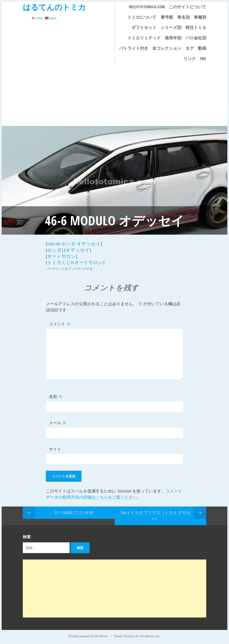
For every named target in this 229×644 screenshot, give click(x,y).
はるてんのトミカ (54, 7)
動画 (202, 48)
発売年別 (173, 38)
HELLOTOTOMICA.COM (147, 7)
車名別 (183, 17)
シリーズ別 (171, 27)
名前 (56, 397)
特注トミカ (196, 27)
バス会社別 (196, 38)
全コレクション (167, 48)
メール (58, 423)
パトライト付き (134, 48)
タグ (190, 48)
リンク (190, 58)
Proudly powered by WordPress (88, 636)
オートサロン (61, 256)
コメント (60, 324)
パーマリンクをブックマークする (69, 269)
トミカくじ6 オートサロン (75, 262)
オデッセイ (78, 250)
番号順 (167, 17)
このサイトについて (188, 7)
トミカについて (142, 17)
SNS (203, 58)
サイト (55, 449)
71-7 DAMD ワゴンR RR (74, 513)
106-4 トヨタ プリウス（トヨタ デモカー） (155, 516)
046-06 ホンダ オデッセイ (74, 244)
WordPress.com (150, 636)
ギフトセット (144, 27)
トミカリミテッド (144, 38)
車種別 (200, 17)
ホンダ (54, 250)
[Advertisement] (115, 95)
